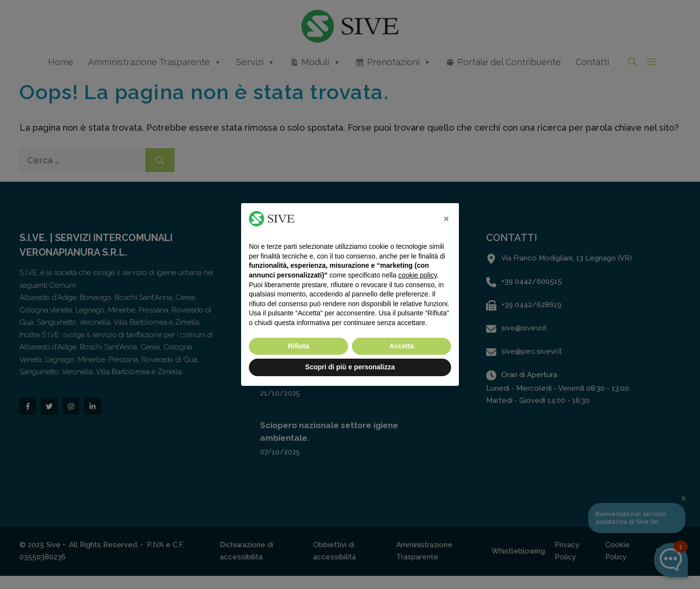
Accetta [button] (402, 346)
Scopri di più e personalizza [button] (350, 367)
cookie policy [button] (417, 275)
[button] (446, 219)
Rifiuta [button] (298, 346)
